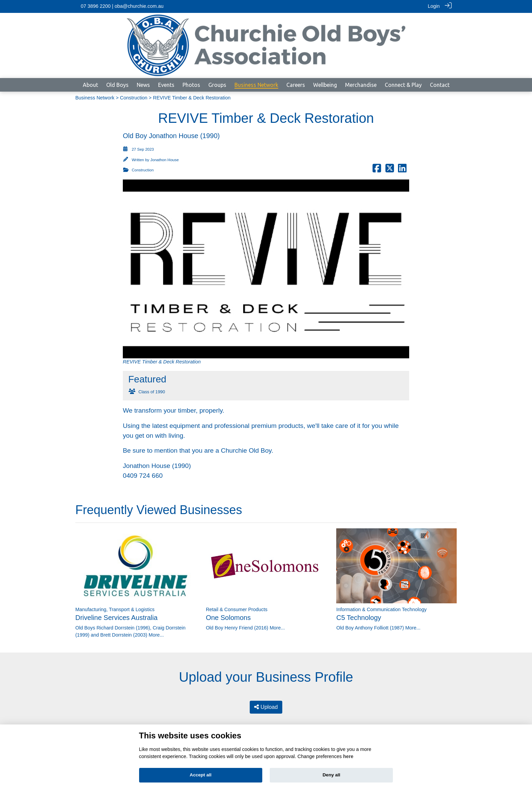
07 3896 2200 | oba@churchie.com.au (122, 6)
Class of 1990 (152, 391)
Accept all (201, 775)
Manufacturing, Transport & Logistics (115, 609)
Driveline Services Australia (116, 617)
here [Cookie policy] (348, 756)
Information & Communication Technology (381, 609)
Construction (134, 97)
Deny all (331, 775)
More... (156, 635)
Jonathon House (165, 159)
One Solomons (228, 617)
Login (434, 6)
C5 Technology (359, 617)
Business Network (95, 97)
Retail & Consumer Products (237, 609)
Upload (266, 707)
